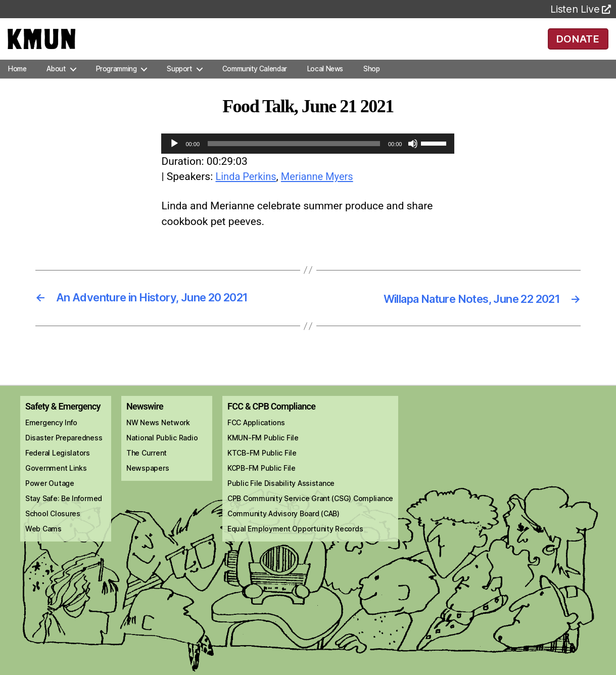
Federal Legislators (58, 467)
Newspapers (148, 482)
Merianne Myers (322, 191)
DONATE (578, 46)
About (56, 83)
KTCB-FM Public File (262, 467)
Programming (116, 83)
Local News (325, 83)
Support (179, 83)
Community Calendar (255, 83)
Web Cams (43, 543)
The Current (147, 467)
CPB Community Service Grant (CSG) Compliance (310, 512)
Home (17, 83)
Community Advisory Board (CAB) (283, 528)
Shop (371, 83)
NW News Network (158, 437)
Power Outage (50, 497)
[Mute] (413, 158)
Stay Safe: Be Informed (64, 512)
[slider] (294, 158)
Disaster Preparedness (64, 452)
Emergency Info (51, 437)
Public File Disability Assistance (281, 497)
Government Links (56, 482)
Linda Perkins (247, 191)
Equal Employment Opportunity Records (295, 543)
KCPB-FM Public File (262, 482)
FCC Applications (256, 437)
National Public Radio (162, 452)
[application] (308, 158)
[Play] (174, 158)
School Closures (53, 528)
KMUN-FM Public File (263, 452)
